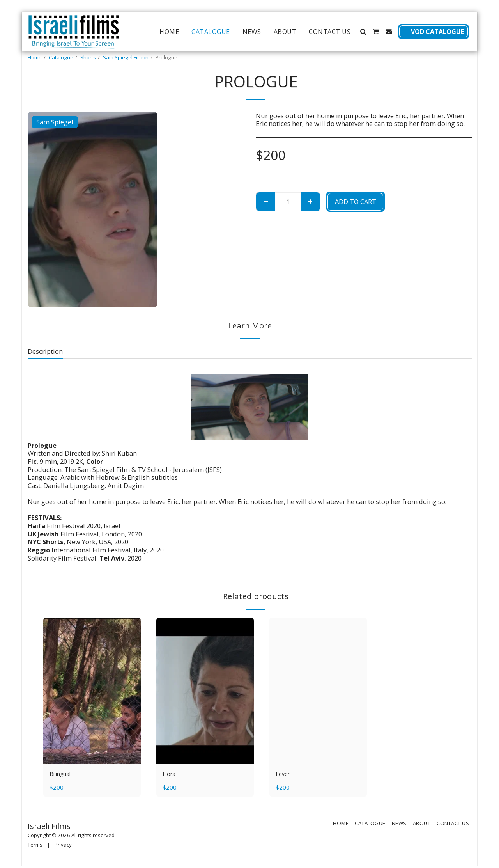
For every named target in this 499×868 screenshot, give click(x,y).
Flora (170, 775)
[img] (92, 691)
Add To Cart (356, 201)
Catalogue (61, 57)
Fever (284, 775)
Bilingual (63, 775)
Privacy (63, 846)
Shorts (88, 57)
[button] (363, 32)
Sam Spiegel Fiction (126, 57)
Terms (35, 846)
